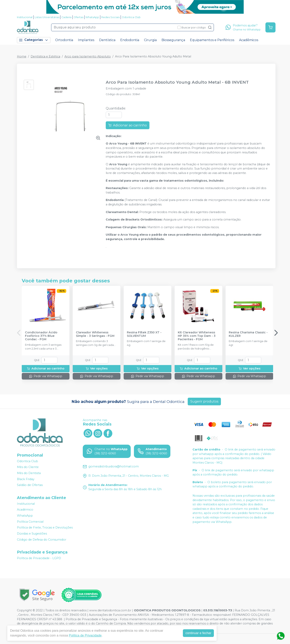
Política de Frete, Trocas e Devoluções (45, 528)
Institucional (25, 17)
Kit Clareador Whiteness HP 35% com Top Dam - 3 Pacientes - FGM (197, 336)
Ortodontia (64, 40)
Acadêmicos (249, 40)
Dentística (107, 40)
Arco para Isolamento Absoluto (88, 56)
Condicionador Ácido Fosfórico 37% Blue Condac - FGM (41, 336)
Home (22, 56)
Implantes (86, 40)
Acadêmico (25, 510)
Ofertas (79, 17)
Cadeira (66, 17)
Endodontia (130, 40)
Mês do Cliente (28, 467)
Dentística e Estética (45, 56)
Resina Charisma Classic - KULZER (248, 334)
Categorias (34, 40)
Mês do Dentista (29, 473)
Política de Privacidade (85, 635)
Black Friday (26, 479)
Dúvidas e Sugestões (32, 534)
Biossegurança (173, 40)
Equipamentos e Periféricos (212, 40)
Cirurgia (150, 40)
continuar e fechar (198, 633)
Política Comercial (30, 522)
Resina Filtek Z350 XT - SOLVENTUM (144, 334)
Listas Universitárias (47, 17)
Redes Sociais (110, 17)
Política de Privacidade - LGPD (39, 558)
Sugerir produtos (204, 401)
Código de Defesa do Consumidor (42, 540)
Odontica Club (131, 17)
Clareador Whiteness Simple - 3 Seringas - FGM (95, 334)
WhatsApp (92, 17)
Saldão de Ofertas (30, 485)
